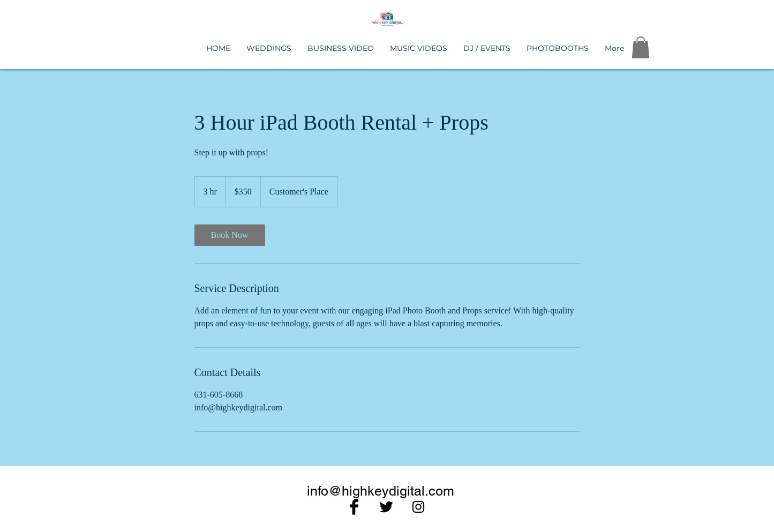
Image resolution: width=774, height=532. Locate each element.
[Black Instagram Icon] (418, 507)
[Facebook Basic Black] (354, 507)
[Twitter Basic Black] (386, 507)
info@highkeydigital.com (381, 491)
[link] (230, 235)
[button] (641, 47)
